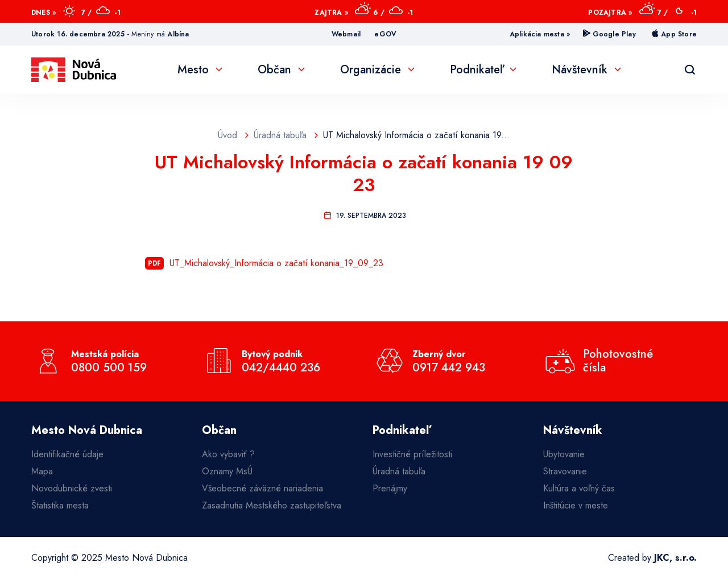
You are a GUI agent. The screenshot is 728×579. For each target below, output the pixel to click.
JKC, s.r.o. (675, 558)
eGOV (385, 34)
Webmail (346, 34)
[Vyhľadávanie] (690, 70)
